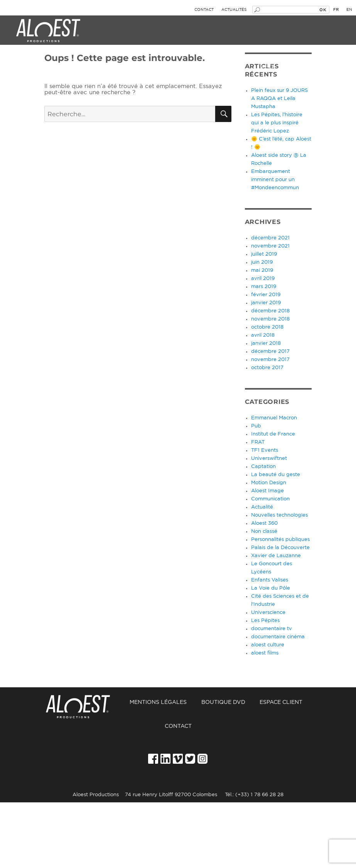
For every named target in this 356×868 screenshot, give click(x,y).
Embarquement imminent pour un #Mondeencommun (275, 180)
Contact (204, 10)
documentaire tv (272, 629)
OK (323, 10)
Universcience (268, 613)
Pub (256, 426)
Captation (263, 467)
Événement (28, 67)
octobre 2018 (267, 327)
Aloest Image (267, 491)
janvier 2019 (266, 303)
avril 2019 (263, 279)
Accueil (83, 703)
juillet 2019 (264, 254)
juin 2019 (262, 262)
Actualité (262, 507)
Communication (270, 499)
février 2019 (266, 295)
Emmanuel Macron (274, 418)
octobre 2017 (267, 368)
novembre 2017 (270, 360)
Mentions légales (158, 702)
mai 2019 (262, 270)
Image (92, 67)
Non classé (264, 531)
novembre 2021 (270, 246)
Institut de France (273, 434)
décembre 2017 (270, 352)
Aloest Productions (48, 31)
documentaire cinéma (278, 637)
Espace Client (281, 702)
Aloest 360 (264, 523)
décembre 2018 (270, 311)
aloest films (265, 653)
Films (211, 67)
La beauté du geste (276, 475)
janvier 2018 (266, 343)
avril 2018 (263, 335)
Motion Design (269, 483)
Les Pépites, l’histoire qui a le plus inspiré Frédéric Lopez (277, 123)
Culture (152, 67)
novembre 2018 (270, 319)
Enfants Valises (270, 580)
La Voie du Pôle (271, 588)
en (349, 10)
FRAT (258, 442)
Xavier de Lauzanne (276, 556)
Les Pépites (265, 621)
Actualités (234, 10)
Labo (265, 67)
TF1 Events (265, 450)
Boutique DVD (223, 702)
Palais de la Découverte (280, 548)
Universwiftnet (269, 459)
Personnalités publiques (280, 540)
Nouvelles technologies (279, 515)
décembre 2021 (270, 238)
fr (336, 10)
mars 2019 (264, 287)
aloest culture (268, 645)
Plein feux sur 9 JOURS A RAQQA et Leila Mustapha (279, 99)
